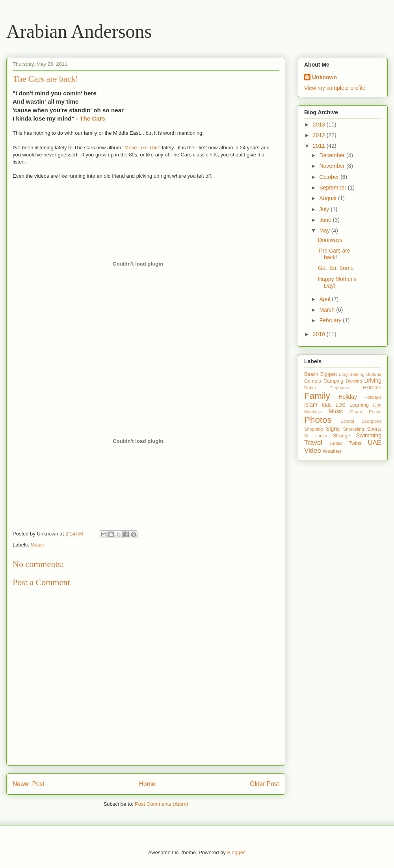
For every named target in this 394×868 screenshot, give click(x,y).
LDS (341, 405)
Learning (359, 405)
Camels (313, 381)
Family (317, 396)
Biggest (329, 374)
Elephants (339, 388)
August (328, 198)
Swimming (369, 435)
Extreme (372, 388)
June (326, 220)
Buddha (374, 374)
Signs (333, 429)
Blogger (236, 852)
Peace (375, 412)
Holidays (373, 397)
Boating (357, 374)
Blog (343, 374)
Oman (356, 412)
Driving (373, 381)
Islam (311, 405)
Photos (318, 420)
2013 (320, 125)
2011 (320, 146)
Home (147, 784)
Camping (333, 381)
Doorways (330, 240)
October (330, 177)
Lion (377, 405)
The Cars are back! (334, 254)
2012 (320, 135)
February (331, 320)
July (325, 209)
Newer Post (29, 784)
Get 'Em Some (336, 268)
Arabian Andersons (79, 31)
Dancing (354, 381)
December (333, 155)
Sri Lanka (316, 436)
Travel (313, 443)
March (328, 310)
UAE (374, 443)
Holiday (348, 397)
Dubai (310, 388)
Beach (311, 374)
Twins (355, 443)
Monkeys (313, 412)
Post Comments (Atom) (161, 804)
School (347, 421)
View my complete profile (335, 88)
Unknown (324, 77)
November (333, 166)
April (325, 299)
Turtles (336, 443)
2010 (320, 334)
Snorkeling (354, 429)
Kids (327, 405)
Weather (332, 451)
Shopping (313, 429)
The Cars (92, 118)
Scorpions (372, 421)
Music (37, 545)
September (333, 188)
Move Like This (142, 148)
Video (313, 451)
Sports (374, 429)
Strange (342, 436)
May (325, 230)
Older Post (264, 784)
